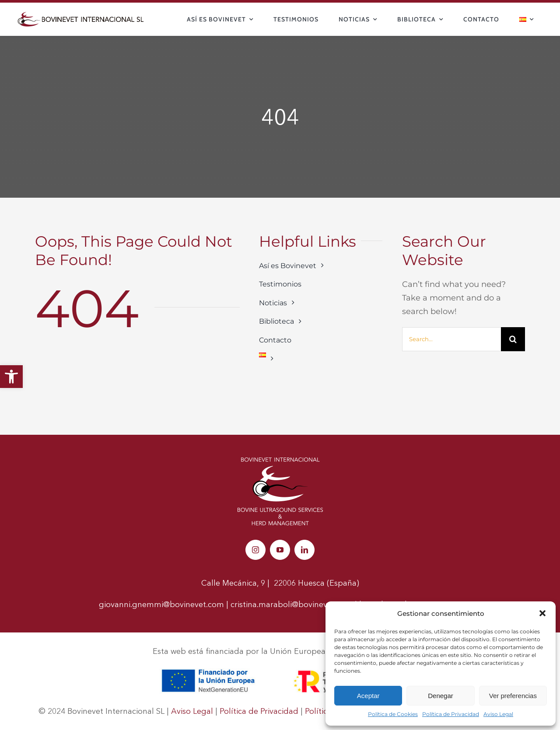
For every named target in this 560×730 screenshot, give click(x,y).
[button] (542, 613)
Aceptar (368, 696)
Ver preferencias (513, 696)
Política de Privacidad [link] (451, 714)
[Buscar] (513, 339)
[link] (11, 377)
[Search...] (451, 339)
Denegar (441, 696)
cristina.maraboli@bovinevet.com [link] (292, 604)
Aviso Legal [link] (498, 714)
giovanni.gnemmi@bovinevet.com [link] (161, 604)
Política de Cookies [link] (393, 714)
